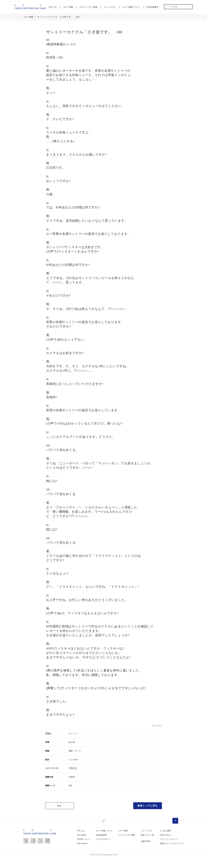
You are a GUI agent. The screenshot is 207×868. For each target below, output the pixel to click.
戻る (60, 806)
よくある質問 (165, 831)
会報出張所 (145, 841)
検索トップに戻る (147, 806)
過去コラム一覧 (147, 835)
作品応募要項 (152, 7)
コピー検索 (68, 7)
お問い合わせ (165, 835)
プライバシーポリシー (169, 839)
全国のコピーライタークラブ (172, 844)
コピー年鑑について (131, 7)
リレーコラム (110, 7)
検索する (190, 7)
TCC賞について (83, 839)
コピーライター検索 (88, 7)
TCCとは (53, 7)
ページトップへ (175, 821)
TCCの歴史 (82, 835)
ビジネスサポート (103, 839)
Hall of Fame (82, 844)
